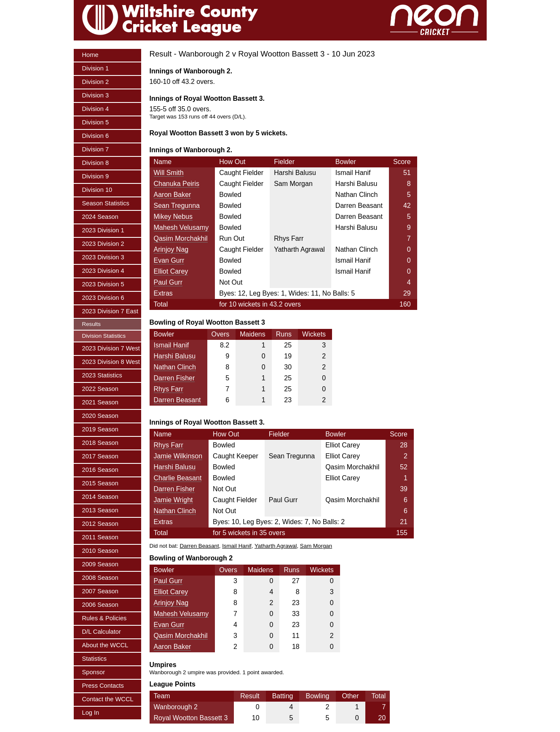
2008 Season (100, 578)
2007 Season (100, 591)
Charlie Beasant (178, 478)
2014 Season (100, 497)
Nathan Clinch (175, 367)
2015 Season (100, 483)
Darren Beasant (177, 400)
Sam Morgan (316, 546)
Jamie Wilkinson (178, 456)
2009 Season (100, 564)
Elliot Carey (171, 271)
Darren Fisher (174, 378)
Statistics (95, 659)
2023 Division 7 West (111, 348)
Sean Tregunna (177, 206)
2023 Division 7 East (110, 311)
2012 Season (100, 524)
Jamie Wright (173, 500)
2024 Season (100, 217)
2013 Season (100, 510)
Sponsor (94, 672)
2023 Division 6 (103, 298)
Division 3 (96, 95)
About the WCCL (105, 645)
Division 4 (96, 109)
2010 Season (100, 551)
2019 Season (100, 429)
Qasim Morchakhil (181, 238)
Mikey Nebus (173, 217)
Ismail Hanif (171, 345)
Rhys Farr (169, 389)
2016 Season (100, 470)
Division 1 (96, 68)
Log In (91, 713)
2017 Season (100, 456)
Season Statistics (106, 203)
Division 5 (96, 122)
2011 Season (100, 537)
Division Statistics (104, 336)
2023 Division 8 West (111, 362)
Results (91, 324)
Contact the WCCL (108, 699)
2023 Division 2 (103, 244)
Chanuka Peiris (177, 184)
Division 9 (96, 176)
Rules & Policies (104, 618)
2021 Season (100, 402)
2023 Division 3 (103, 257)
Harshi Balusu (175, 356)
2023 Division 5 (103, 284)
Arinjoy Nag (171, 249)
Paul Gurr (168, 282)
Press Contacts (103, 686)
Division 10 (97, 190)
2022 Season (100, 389)
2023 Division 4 (103, 271)
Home (90, 55)
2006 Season (100, 605)
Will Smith (169, 173)
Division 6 (96, 136)
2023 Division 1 (103, 230)
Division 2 (96, 82)
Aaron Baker (173, 195)
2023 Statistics (102, 375)
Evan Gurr (169, 260)
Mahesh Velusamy (181, 227)
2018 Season (100, 443)
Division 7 (96, 149)
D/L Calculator (102, 632)
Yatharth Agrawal (276, 546)
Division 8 (96, 163)
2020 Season (100, 416)
